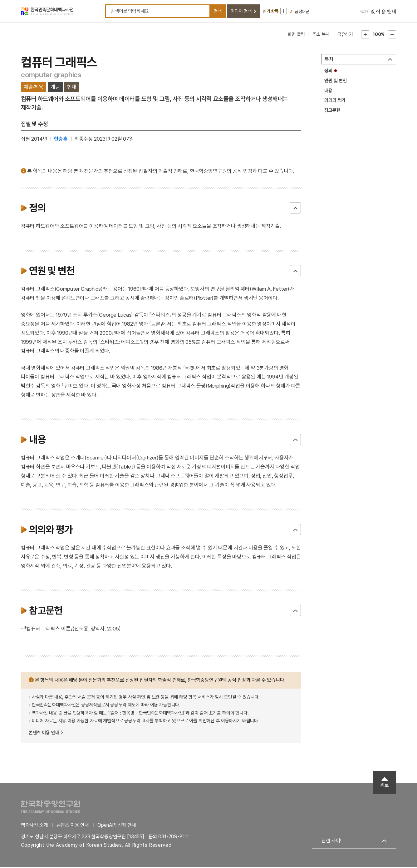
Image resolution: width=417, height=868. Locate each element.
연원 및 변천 (336, 82)
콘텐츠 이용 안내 (44, 734)
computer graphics (51, 76)
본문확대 (365, 36)
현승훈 (61, 140)
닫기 (295, 209)
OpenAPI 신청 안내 (117, 826)
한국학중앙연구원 (50, 808)
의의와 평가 (335, 102)
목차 (329, 60)
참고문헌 (332, 111)
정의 (328, 72)
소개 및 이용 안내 (378, 13)
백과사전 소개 (34, 826)
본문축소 (392, 36)
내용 (328, 92)
